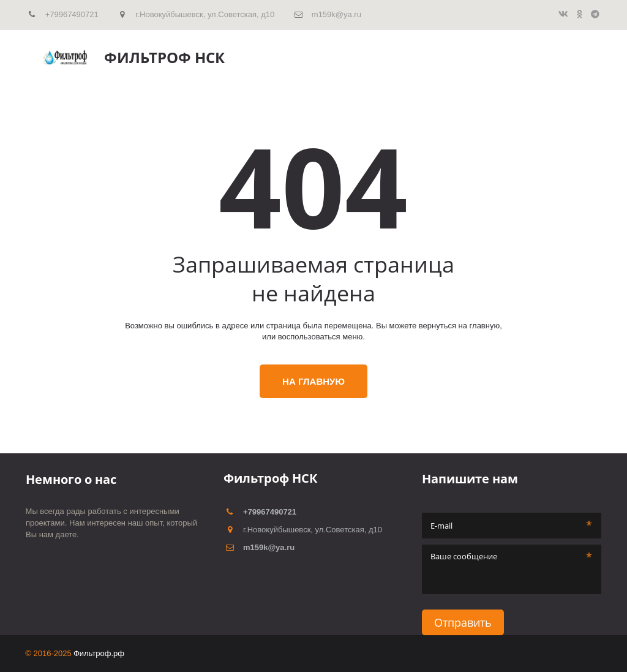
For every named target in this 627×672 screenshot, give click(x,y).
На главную (313, 381)
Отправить (463, 622)
